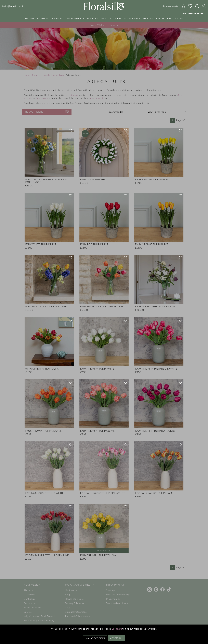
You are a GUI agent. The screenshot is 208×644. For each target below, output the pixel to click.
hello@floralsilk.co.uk (13, 6)
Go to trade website (195, 14)
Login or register (174, 6)
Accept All (116, 638)
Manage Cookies (95, 638)
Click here (117, 629)
